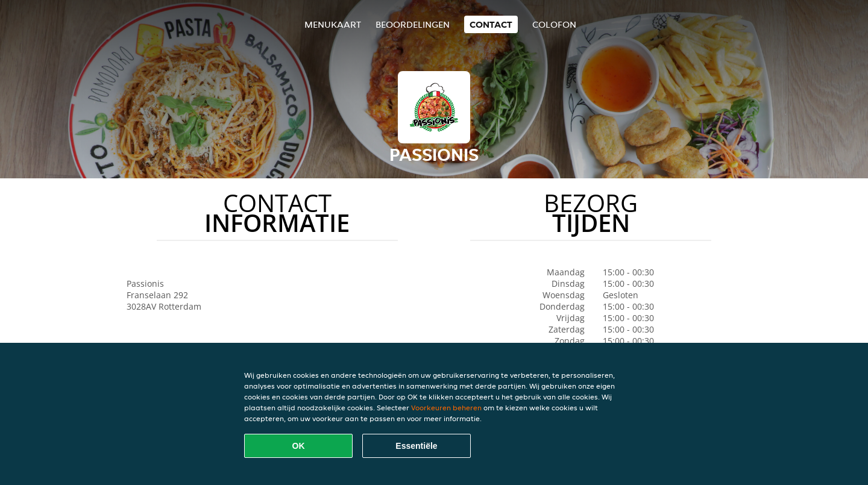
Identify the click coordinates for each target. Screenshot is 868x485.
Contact (491, 24)
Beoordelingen (413, 24)
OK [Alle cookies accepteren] (299, 446)
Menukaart (333, 24)
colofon (554, 24)
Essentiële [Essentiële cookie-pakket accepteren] (416, 446)
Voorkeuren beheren (446, 408)
